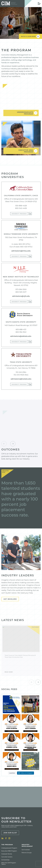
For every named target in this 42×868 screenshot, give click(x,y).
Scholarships (5, 860)
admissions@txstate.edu (21, 379)
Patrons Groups (27, 853)
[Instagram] (9, 838)
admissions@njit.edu (21, 296)
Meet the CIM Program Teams (9, 863)
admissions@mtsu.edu (21, 251)
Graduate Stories (7, 854)
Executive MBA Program (9, 851)
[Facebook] (6, 838)
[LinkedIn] (30, 214)
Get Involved (10, 599)
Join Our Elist (10, 833)
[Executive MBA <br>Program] (21, 139)
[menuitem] (10, 854)
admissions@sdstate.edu (21, 336)
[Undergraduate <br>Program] (21, 101)
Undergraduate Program (9, 848)
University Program (19, 214)
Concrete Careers (7, 857)
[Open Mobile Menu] (39, 3)
